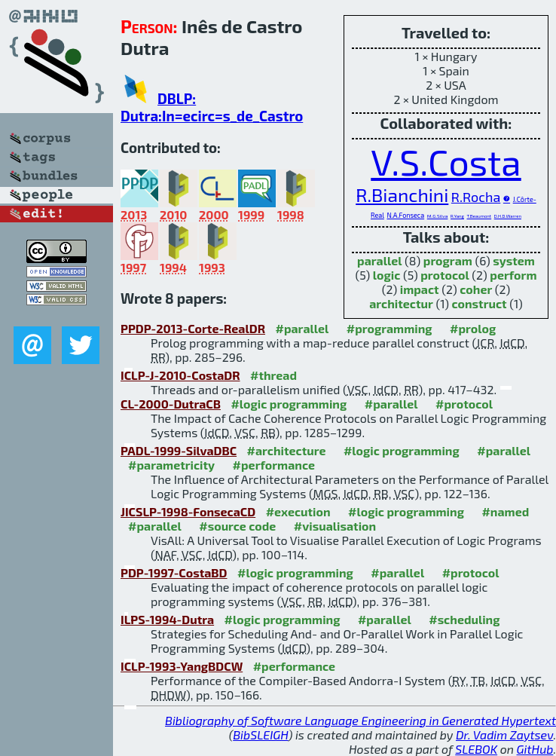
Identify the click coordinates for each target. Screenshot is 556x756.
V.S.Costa (446, 161)
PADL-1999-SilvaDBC (179, 450)
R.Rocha (476, 197)
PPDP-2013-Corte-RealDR (193, 328)
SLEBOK (476, 749)
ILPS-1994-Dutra (167, 619)
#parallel (302, 328)
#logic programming (289, 404)
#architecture (287, 450)
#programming (390, 328)
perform (513, 275)
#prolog (473, 328)
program (448, 260)
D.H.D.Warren (508, 216)
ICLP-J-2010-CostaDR (180, 375)
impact (420, 289)
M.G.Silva (438, 216)
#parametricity (171, 465)
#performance (274, 465)
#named (505, 511)
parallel (379, 260)
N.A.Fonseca (405, 215)
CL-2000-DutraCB (171, 404)
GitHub (535, 749)
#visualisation (335, 526)
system (514, 260)
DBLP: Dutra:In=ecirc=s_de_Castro (212, 107)
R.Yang (457, 216)
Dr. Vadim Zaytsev (504, 735)
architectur (401, 303)
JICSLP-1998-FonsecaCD (188, 511)
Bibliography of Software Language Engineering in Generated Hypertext (360, 720)
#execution (298, 511)
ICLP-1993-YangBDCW (182, 666)
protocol (444, 275)
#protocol (464, 404)
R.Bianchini (402, 194)
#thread (273, 375)
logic (387, 275)
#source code (237, 526)
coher (476, 289)
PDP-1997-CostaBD (174, 572)
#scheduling (464, 619)
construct (479, 303)
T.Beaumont (480, 216)
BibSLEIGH (260, 735)
